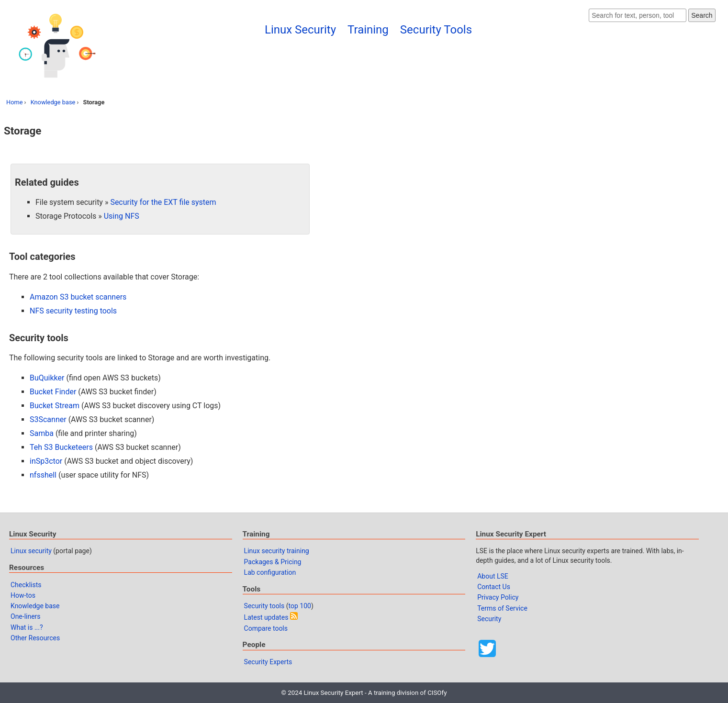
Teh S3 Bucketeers (61, 447)
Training (368, 30)
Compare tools (266, 628)
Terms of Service (502, 608)
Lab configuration (270, 572)
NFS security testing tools (73, 311)
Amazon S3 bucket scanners (78, 297)
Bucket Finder (53, 392)
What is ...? (27, 627)
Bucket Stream (55, 406)
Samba (42, 433)
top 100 (300, 606)
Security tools (264, 606)
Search (702, 15)
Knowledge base (53, 102)
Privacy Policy (498, 597)
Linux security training (277, 551)
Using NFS (122, 216)
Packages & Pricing (273, 562)
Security (489, 619)
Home (14, 102)
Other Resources (35, 638)
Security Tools (436, 30)
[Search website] (638, 15)
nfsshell (43, 475)
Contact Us (494, 587)
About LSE (493, 576)
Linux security (31, 551)
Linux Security (300, 30)
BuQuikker (47, 378)
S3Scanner (48, 419)
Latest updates (266, 617)
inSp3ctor (46, 461)
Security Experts (268, 662)
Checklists (26, 585)
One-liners (26, 616)
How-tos (23, 595)
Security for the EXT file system (163, 202)
